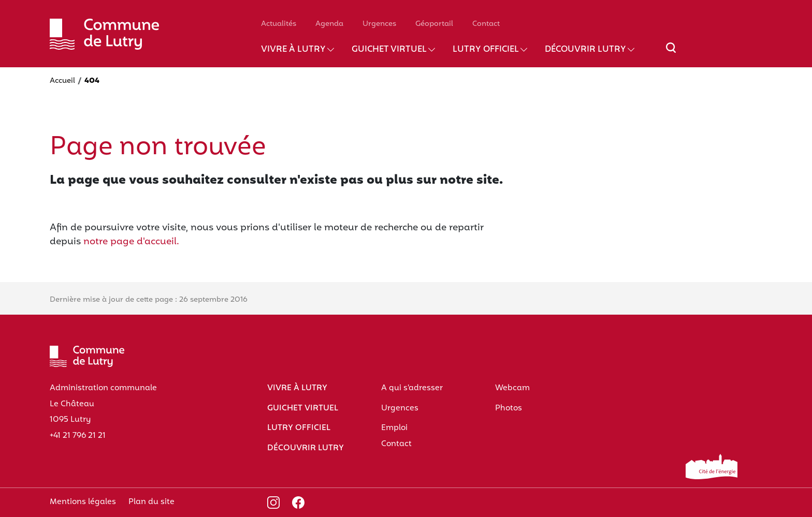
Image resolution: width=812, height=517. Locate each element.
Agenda (329, 24)
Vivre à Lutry (293, 50)
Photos (509, 408)
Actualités (279, 24)
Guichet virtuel (389, 50)
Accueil (62, 81)
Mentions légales (83, 502)
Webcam (512, 388)
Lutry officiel (486, 50)
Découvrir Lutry (585, 50)
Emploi (394, 428)
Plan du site (151, 502)
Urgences (379, 24)
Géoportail (434, 24)
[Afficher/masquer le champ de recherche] (671, 54)
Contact (486, 24)
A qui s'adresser (412, 388)
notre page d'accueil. (131, 242)
